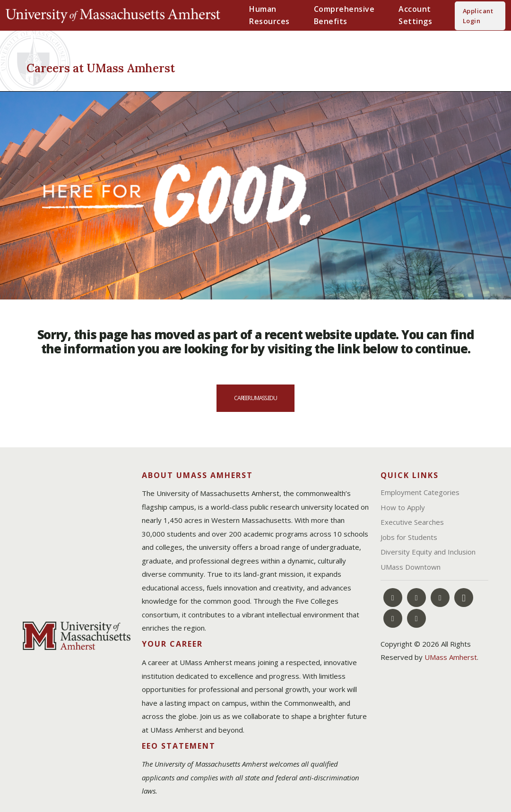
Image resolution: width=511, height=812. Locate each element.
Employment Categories (420, 492)
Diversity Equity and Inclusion (428, 552)
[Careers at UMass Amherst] (134, 67)
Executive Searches (412, 522)
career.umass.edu (255, 398)
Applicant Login (478, 16)
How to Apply (403, 507)
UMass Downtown (411, 567)
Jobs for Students (409, 537)
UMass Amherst (451, 657)
